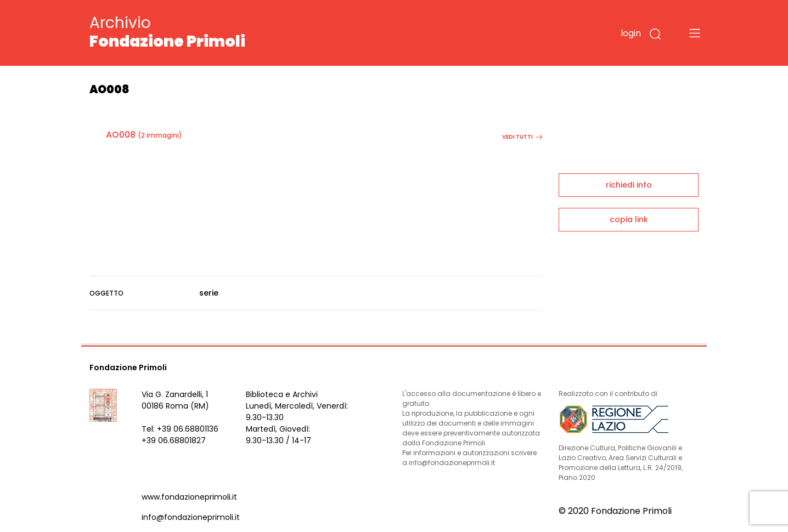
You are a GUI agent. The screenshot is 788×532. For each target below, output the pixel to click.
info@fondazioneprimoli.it (191, 517)
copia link (629, 219)
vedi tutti (522, 137)
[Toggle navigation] (695, 33)
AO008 (121, 135)
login (631, 33)
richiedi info (629, 185)
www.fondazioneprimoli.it (189, 497)
